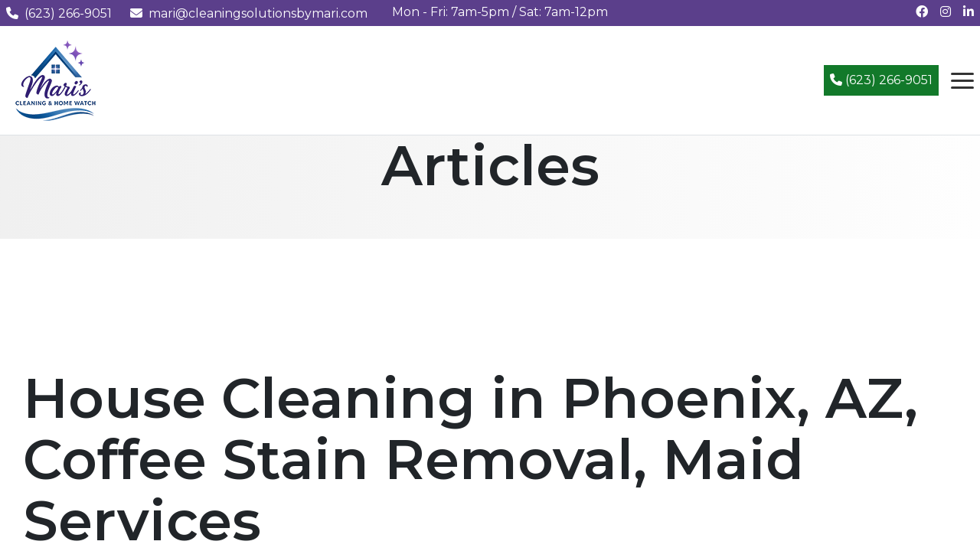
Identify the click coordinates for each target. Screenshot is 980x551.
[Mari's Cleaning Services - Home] (56, 79)
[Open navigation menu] (962, 80)
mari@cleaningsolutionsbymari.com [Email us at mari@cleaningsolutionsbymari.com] (249, 13)
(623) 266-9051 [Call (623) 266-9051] (881, 80)
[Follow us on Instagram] (946, 12)
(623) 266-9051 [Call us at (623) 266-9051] (59, 13)
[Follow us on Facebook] (922, 12)
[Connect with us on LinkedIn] (969, 12)
